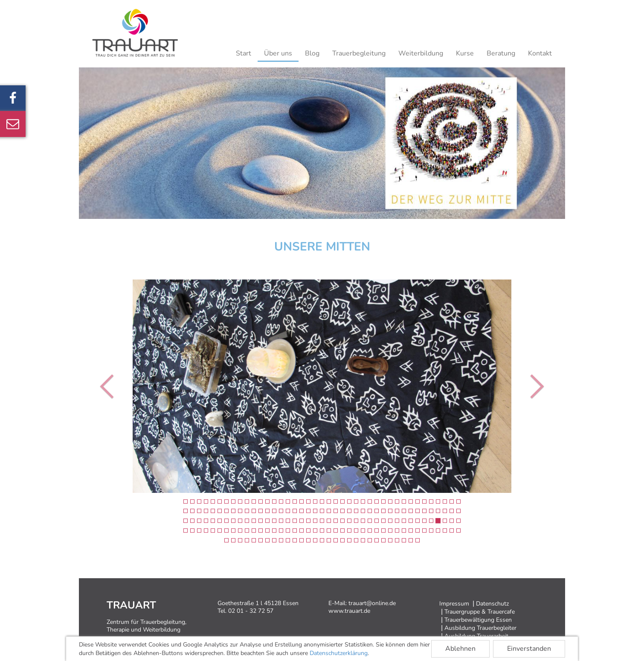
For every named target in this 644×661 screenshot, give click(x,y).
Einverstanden (529, 649)
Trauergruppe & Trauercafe (480, 612)
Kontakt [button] (540, 53)
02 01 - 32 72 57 (251, 611)
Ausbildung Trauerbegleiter (480, 628)
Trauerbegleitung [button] (359, 53)
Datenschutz (492, 604)
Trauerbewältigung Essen (478, 620)
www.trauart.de (349, 611)
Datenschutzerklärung (339, 653)
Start (244, 53)
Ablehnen (460, 649)
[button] (109, 386)
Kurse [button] (465, 53)
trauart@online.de (372, 603)
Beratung (501, 53)
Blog (312, 53)
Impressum (454, 604)
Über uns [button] (278, 53)
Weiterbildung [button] (421, 53)
